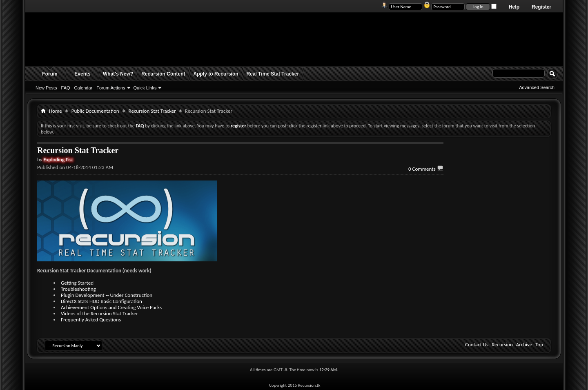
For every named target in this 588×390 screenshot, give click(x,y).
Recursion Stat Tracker (152, 111)
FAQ (66, 88)
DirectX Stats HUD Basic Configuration (101, 301)
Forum (50, 74)
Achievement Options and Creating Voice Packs (111, 307)
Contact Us (477, 344)
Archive (524, 344)
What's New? (118, 74)
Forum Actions (111, 88)
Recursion (502, 344)
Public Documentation (95, 111)
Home (56, 111)
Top (539, 344)
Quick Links (145, 88)
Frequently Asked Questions (91, 320)
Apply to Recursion (216, 74)
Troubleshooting (78, 289)
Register (541, 7)
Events (82, 74)
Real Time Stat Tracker (273, 74)
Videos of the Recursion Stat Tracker (99, 313)
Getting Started (77, 283)
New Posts (46, 88)
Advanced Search (537, 87)
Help (514, 7)
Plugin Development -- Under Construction (107, 295)
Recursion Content (163, 74)
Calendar (84, 88)
